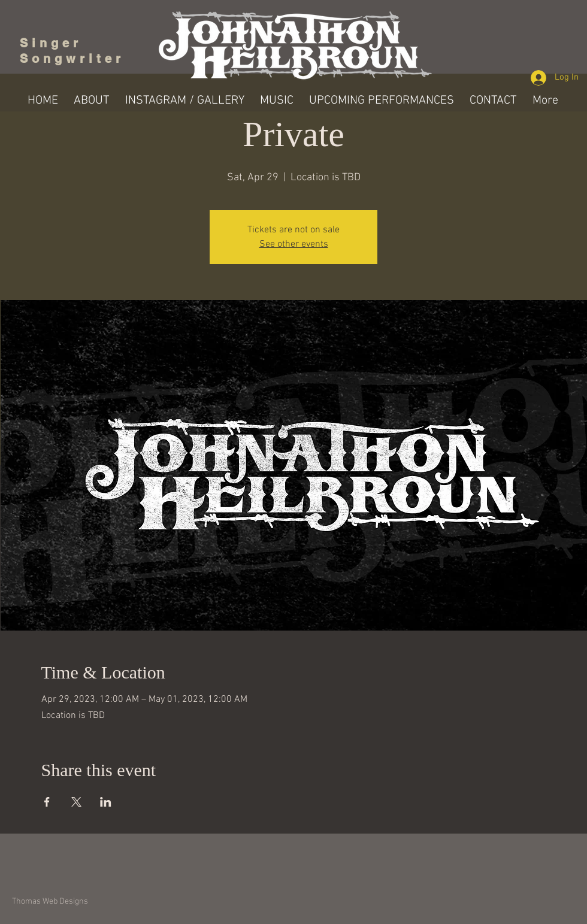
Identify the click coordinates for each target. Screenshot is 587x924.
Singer (55, 43)
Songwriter (72, 59)
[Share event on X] (76, 802)
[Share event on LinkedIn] (106, 802)
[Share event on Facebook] (47, 802)
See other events (294, 244)
